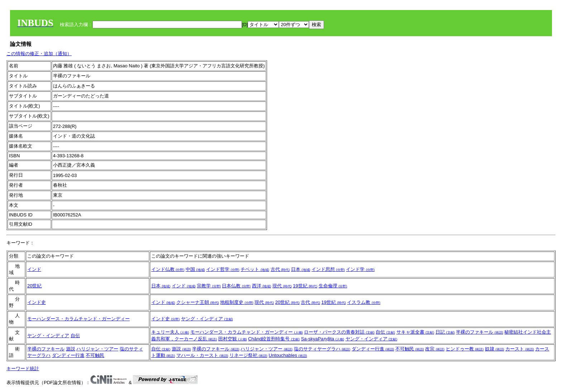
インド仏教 (168, 269)
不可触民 (95, 355)
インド (34, 269)
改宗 (435, 349)
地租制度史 (237, 302)
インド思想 (328, 269)
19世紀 (305, 286)
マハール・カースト (202, 355)
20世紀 (34, 286)
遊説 (71, 349)
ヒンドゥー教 (465, 349)
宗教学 (209, 286)
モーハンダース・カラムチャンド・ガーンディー (78, 319)
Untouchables (288, 355)
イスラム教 (364, 302)
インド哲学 (223, 269)
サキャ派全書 (415, 332)
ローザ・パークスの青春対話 (339, 332)
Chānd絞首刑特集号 (274, 339)
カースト (520, 349)
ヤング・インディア (207, 319)
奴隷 (495, 349)
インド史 (37, 302)
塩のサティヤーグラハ (322, 349)
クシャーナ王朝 (198, 302)
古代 (280, 269)
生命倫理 (333, 286)
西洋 (262, 286)
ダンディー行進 (68, 355)
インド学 (360, 269)
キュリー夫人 (170, 332)
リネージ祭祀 (248, 355)
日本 (301, 269)
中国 (195, 269)
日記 (445, 332)
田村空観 (233, 339)
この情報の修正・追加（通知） (39, 54)
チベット (255, 269)
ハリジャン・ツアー (97, 349)
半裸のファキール (480, 332)
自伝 (75, 336)
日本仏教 (236, 286)
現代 (282, 286)
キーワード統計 (23, 369)
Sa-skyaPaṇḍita (323, 339)
